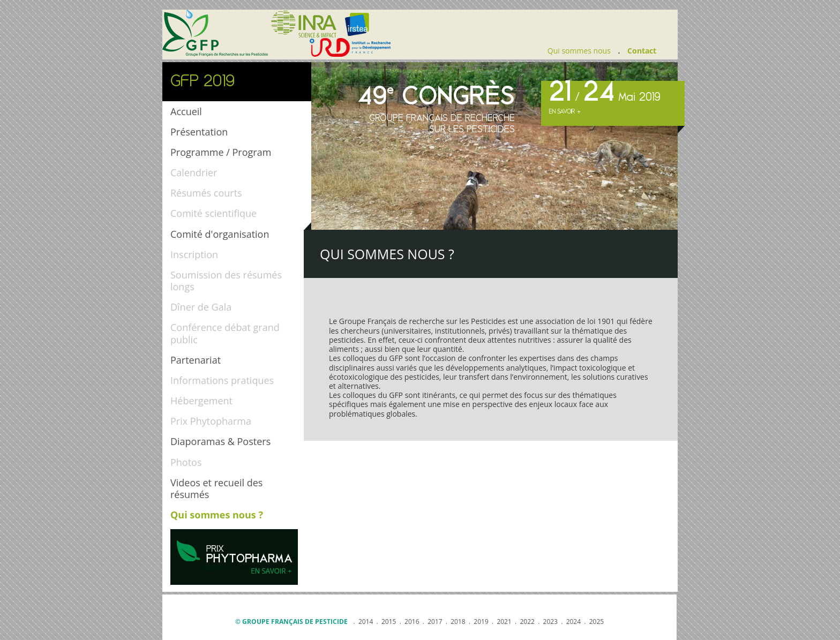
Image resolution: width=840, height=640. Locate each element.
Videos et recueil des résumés (216, 488)
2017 (435, 622)
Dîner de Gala (201, 307)
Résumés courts (206, 193)
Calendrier (194, 172)
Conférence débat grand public (225, 333)
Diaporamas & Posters (220, 441)
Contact (642, 51)
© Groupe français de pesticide (291, 622)
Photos (186, 462)
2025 (597, 622)
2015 (389, 622)
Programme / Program (221, 152)
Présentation (199, 132)
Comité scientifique (213, 213)
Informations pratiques (222, 380)
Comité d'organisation (220, 234)
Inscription (194, 254)
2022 (527, 622)
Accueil (186, 111)
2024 (573, 622)
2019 (481, 622)
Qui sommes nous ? (217, 515)
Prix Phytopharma (211, 421)
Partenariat (196, 360)
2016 (412, 622)
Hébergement (201, 401)
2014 (366, 622)
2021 (504, 622)
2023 (550, 622)
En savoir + (565, 112)
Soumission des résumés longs (226, 281)
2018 (458, 622)
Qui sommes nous (579, 51)
